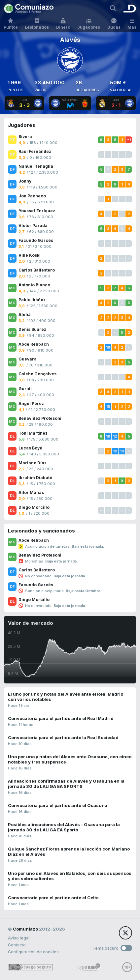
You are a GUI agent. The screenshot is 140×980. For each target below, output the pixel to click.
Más (132, 24)
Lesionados (37, 24)
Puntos (11, 24)
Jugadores (89, 24)
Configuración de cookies (33, 952)
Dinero (63, 24)
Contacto (17, 945)
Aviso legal (19, 938)
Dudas (114, 24)
